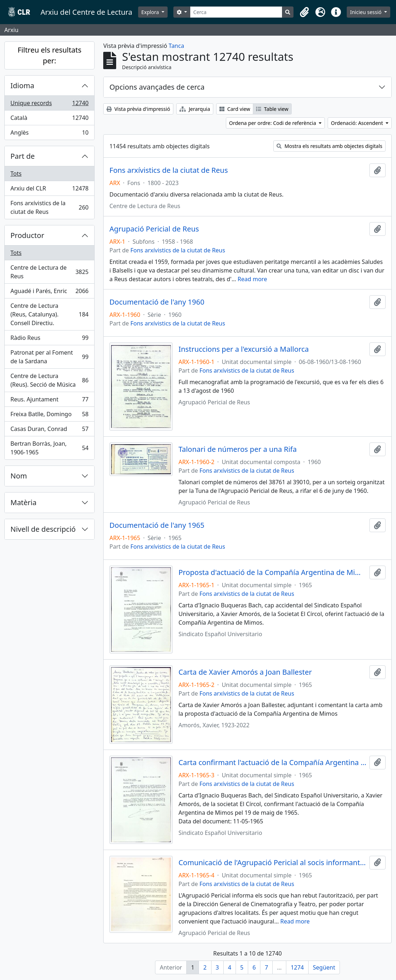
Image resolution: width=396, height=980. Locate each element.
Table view (272, 109)
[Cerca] (236, 12)
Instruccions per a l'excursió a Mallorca (243, 349)
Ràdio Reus (49, 339)
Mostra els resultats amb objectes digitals (329, 146)
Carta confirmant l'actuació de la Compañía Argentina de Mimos (272, 763)
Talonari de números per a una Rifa (238, 449)
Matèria (24, 502)
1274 (297, 967)
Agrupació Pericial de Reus (154, 229)
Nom (19, 476)
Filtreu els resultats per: (49, 55)
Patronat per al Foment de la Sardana (49, 357)
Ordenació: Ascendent (358, 123)
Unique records (49, 105)
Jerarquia (195, 109)
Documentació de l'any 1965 (157, 525)
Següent (324, 967)
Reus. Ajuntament (49, 401)
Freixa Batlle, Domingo (49, 416)
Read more (252, 279)
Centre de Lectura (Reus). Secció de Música (49, 380)
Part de (23, 156)
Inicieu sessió (366, 12)
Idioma (22, 86)
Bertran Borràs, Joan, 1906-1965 (49, 448)
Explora (151, 12)
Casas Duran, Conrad (49, 430)
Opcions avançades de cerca (157, 87)
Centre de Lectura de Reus (49, 272)
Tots (16, 174)
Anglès (49, 134)
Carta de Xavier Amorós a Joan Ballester (245, 672)
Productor (27, 235)
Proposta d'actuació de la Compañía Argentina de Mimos (272, 572)
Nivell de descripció (43, 529)
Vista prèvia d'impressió (138, 109)
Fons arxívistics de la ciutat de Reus (49, 207)
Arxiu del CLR (49, 190)
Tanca (176, 46)
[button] (304, 12)
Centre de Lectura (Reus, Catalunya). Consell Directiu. (49, 314)
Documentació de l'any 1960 (157, 302)
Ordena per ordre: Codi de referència (273, 123)
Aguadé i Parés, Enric (49, 293)
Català (49, 119)
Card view (235, 109)
